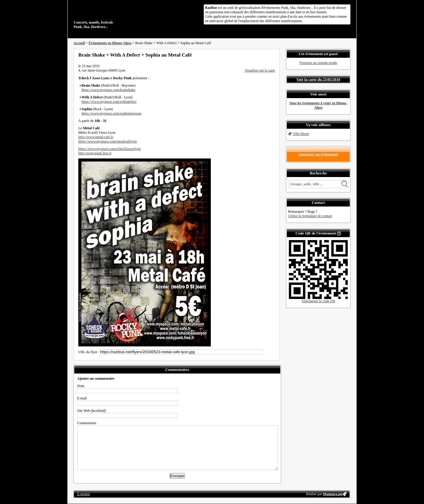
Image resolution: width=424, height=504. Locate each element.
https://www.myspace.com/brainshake (109, 90)
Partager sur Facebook (249, 55)
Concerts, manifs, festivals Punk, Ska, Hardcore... (112, 16)
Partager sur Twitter (257, 55)
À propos (83, 494)
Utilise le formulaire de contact (310, 216)
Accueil (79, 43)
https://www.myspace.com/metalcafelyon (108, 141)
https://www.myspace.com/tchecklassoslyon (110, 149)
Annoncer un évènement (318, 154)
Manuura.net (333, 494)
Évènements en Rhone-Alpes (110, 43)
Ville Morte (301, 134)
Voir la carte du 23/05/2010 (318, 79)
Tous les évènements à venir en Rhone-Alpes (318, 105)
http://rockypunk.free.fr (95, 153)
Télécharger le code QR (318, 301)
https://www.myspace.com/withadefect (109, 102)
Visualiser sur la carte (260, 70)
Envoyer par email (265, 55)
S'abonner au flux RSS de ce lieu (273, 55)
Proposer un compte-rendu (318, 63)
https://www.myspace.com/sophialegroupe (112, 113)
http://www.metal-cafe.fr (96, 137)
